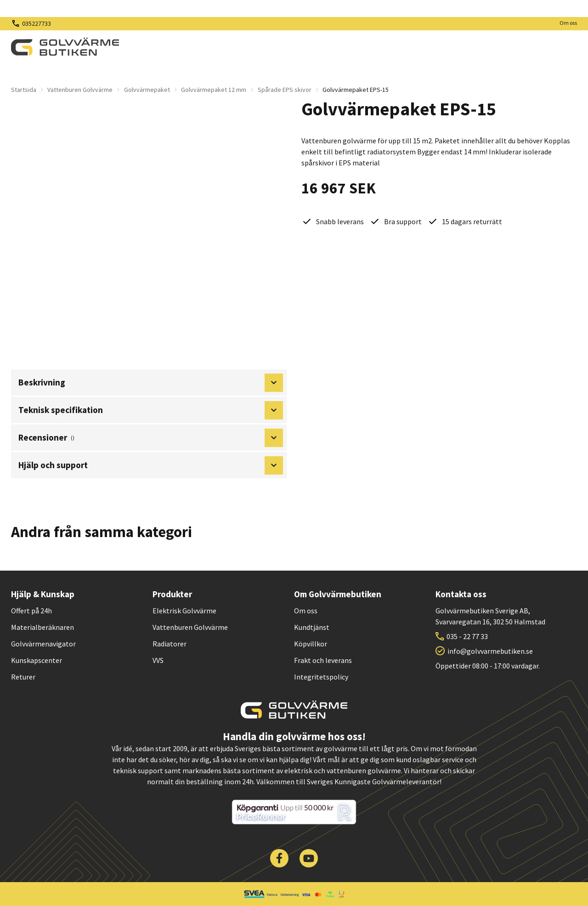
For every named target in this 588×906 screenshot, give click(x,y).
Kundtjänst (312, 627)
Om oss (568, 23)
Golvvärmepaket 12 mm (214, 90)
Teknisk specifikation (151, 410)
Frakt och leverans (323, 660)
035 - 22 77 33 (467, 636)
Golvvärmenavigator (43, 644)
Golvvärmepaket (147, 90)
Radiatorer (170, 644)
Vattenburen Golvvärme (80, 90)
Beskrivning (151, 383)
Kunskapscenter (37, 660)
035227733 (37, 23)
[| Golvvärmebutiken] (65, 47)
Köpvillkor (311, 644)
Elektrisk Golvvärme (184, 611)
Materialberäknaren (42, 627)
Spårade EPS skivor (285, 90)
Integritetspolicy (321, 677)
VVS (158, 660)
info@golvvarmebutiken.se (490, 651)
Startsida (24, 90)
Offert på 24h (31, 611)
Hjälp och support (151, 465)
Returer (23, 677)
